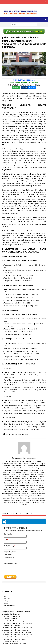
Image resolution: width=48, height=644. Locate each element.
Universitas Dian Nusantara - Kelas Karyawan (18, 466)
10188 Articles (32, 458)
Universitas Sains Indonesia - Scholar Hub (24, 474)
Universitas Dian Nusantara (15, 461)
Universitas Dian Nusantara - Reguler (33, 464)
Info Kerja (7, 599)
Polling (6, 601)
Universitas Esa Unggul (12, 487)
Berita (6, 603)
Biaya (5, 596)
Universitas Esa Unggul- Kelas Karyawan (16, 489)
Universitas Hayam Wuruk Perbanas (31, 496)
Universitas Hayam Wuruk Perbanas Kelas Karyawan (20, 498)
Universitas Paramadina (29, 476)
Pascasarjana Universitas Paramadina (24, 483)
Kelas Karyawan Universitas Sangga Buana (29, 485)
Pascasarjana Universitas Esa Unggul (32, 487)
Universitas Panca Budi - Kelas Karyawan (24, 500)
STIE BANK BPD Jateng (21, 491)
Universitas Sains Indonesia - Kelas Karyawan (27, 468)
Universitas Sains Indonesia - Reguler (14, 639)
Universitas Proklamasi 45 (22, 494)
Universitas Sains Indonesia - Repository (18, 470)
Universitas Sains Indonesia (11, 625)
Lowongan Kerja (9, 605)
